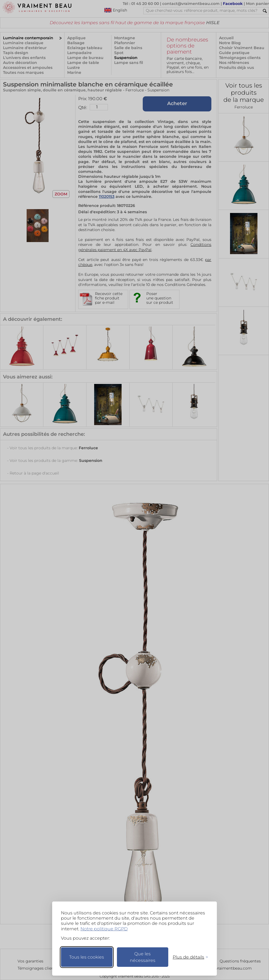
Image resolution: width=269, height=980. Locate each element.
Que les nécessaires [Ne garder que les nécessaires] (143, 957)
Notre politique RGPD (104, 929)
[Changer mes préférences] (188, 957)
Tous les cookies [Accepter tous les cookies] (87, 957)
